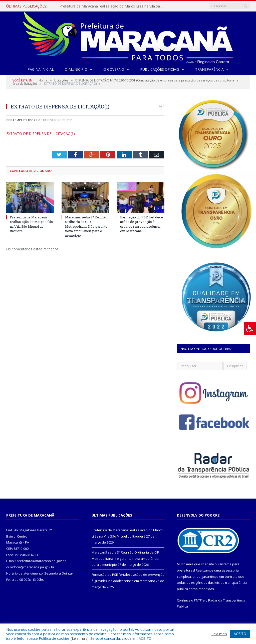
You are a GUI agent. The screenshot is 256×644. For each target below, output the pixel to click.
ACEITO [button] (240, 634)
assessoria (230, 570)
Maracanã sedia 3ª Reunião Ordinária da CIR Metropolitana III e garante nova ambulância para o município (86, 226)
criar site (207, 564)
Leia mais (80, 638)
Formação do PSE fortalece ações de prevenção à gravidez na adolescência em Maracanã (142, 224)
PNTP (198, 600)
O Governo (114, 69)
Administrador (24, 120)
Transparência (209, 69)
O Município (76, 69)
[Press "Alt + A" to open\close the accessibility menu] (250, 328)
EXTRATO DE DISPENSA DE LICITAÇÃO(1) (41, 134)
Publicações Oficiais (160, 69)
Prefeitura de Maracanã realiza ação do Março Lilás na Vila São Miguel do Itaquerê (111, 6)
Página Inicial (41, 69)
